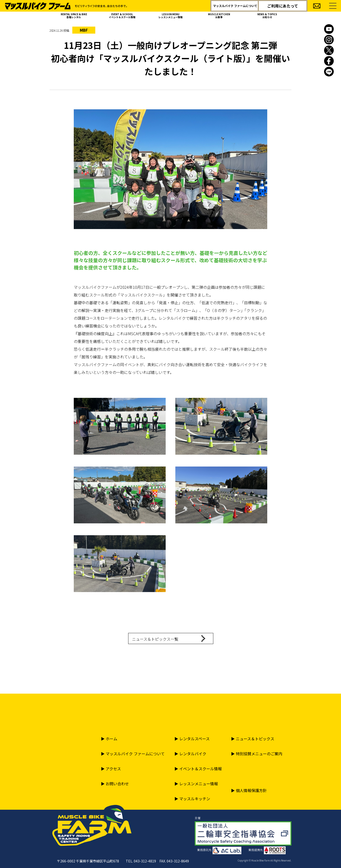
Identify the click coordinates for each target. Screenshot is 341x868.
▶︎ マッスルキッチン (192, 799)
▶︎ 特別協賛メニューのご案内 (257, 754)
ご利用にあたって (283, 6)
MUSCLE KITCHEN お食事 (219, 16)
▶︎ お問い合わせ (115, 784)
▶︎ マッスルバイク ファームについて (133, 754)
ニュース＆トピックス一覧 (155, 639)
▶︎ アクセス (111, 769)
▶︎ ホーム (109, 739)
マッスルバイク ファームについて (235, 6)
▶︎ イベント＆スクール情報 (198, 769)
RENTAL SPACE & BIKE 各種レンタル (74, 16)
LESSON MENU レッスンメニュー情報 (170, 16)
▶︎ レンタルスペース (192, 739)
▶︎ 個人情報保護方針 (249, 790)
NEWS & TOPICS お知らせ (267, 16)
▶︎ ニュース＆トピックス (253, 739)
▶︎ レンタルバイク (190, 754)
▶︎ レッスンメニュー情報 (196, 784)
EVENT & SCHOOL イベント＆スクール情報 (122, 16)
